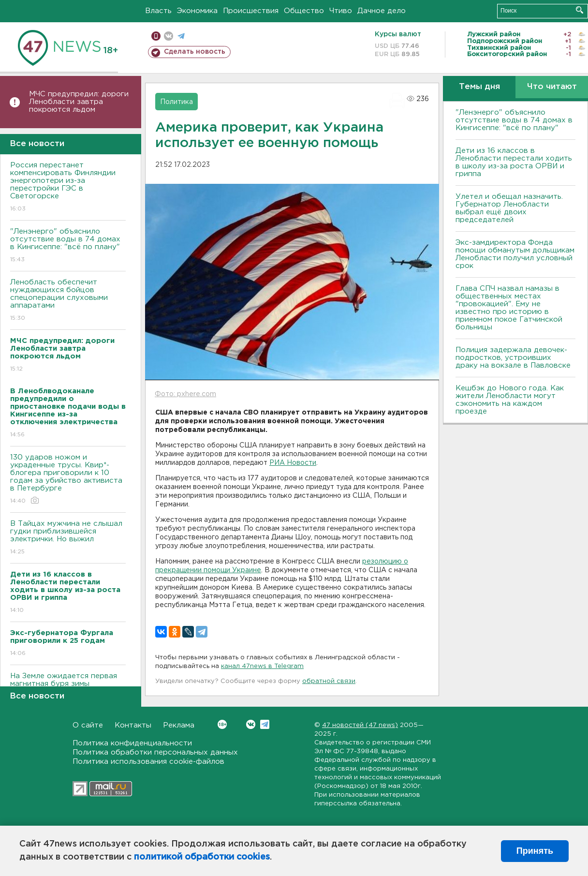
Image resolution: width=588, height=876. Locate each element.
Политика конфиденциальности (132, 743)
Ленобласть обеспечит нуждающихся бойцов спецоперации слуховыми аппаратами (68, 301)
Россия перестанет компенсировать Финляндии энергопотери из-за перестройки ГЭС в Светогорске (68, 187)
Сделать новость (195, 52)
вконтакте (169, 36)
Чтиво (341, 11)
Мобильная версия (156, 36)
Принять (535, 851)
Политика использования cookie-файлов (148, 762)
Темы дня (479, 87)
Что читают (552, 87)
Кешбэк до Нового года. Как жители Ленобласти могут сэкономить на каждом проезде (510, 400)
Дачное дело (382, 11)
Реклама (179, 725)
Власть (158, 11)
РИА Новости (293, 463)
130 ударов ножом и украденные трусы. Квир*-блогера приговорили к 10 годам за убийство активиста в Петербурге (68, 480)
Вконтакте (222, 724)
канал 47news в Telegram (262, 666)
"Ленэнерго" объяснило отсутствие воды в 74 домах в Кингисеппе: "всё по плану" (68, 246)
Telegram (265, 724)
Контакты (133, 725)
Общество (304, 11)
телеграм (181, 36)
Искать (580, 10)
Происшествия (251, 11)
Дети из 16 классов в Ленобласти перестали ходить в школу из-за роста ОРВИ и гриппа (514, 162)
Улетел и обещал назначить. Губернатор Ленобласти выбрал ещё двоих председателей (509, 208)
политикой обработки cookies (202, 857)
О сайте (88, 725)
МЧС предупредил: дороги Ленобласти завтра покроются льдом (79, 102)
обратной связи (329, 681)
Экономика (197, 11)
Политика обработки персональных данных (155, 752)
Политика (176, 102)
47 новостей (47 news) (360, 725)
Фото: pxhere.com (185, 394)
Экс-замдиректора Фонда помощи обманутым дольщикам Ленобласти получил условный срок (515, 254)
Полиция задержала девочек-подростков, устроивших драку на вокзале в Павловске (513, 358)
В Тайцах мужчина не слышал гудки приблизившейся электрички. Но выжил (68, 538)
